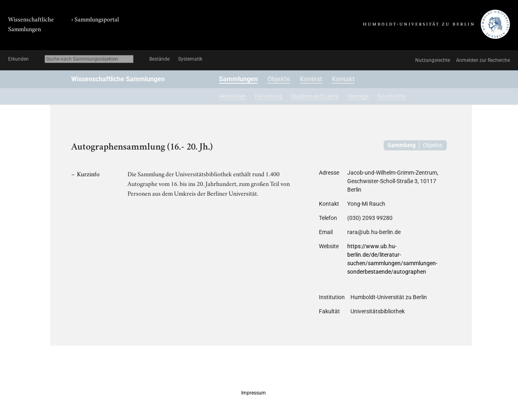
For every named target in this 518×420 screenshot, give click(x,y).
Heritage (358, 96)
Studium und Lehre (315, 96)
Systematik (190, 59)
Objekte (279, 79)
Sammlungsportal (97, 19)
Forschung (269, 96)
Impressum (254, 393)
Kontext (311, 79)
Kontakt (343, 79)
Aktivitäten (232, 96)
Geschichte (392, 96)
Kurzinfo (88, 173)
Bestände (159, 59)
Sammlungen (238, 79)
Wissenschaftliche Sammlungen (118, 79)
